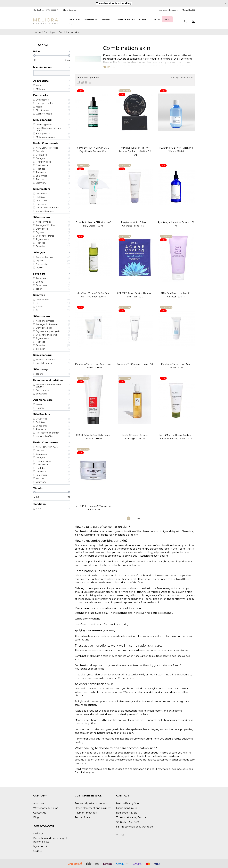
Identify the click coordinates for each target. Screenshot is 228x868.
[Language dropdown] (174, 10)
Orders (37, 851)
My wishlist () (188, 10)
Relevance (186, 78)
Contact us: (39, 10)
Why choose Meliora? (46, 808)
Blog (157, 19)
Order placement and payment (93, 808)
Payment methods (86, 813)
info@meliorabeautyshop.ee (136, 827)
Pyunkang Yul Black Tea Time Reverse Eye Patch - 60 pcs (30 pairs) (135, 151)
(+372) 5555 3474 (52, 10)
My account (40, 846)
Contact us (40, 813)
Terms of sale (82, 817)
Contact (144, 19)
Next (140, 518)
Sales (167, 19)
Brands (106, 19)
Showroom (91, 19)
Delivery (38, 834)
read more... (109, 67)
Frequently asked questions (91, 803)
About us (39, 803)
